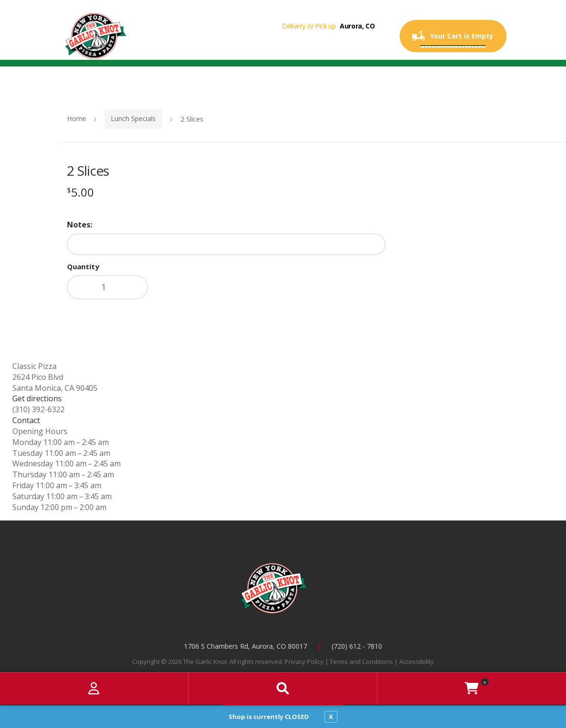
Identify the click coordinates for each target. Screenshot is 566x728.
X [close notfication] (331, 717)
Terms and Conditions (361, 662)
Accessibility (417, 662)
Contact (26, 420)
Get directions (37, 398)
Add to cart (217, 287)
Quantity (83, 266)
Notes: (80, 225)
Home (77, 118)
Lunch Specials (133, 118)
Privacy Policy (304, 662)
